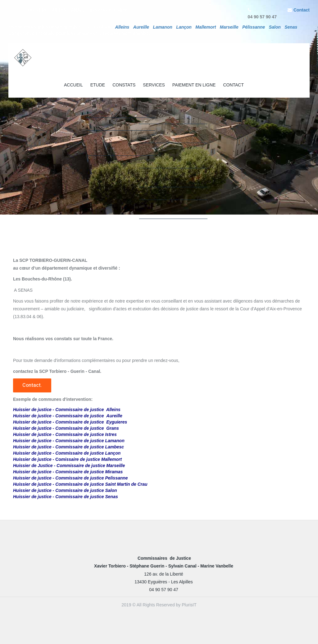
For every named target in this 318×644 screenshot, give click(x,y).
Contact (302, 10)
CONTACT (233, 85)
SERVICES (154, 85)
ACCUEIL (73, 85)
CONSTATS (124, 85)
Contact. (32, 385)
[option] (159, 107)
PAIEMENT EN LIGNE (194, 85)
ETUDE (98, 85)
